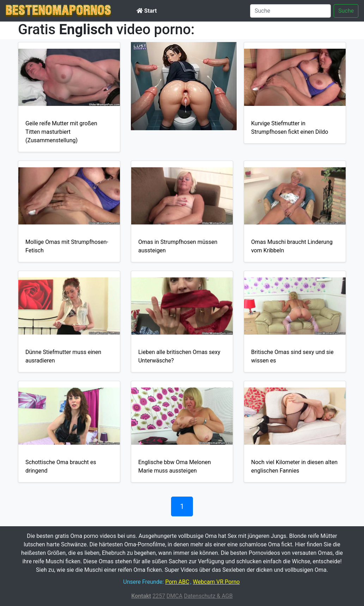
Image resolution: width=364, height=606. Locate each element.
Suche (346, 11)
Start (147, 11)
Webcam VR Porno (216, 582)
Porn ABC (177, 582)
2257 (159, 596)
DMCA (174, 596)
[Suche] (290, 11)
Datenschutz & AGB (208, 596)
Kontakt (141, 596)
